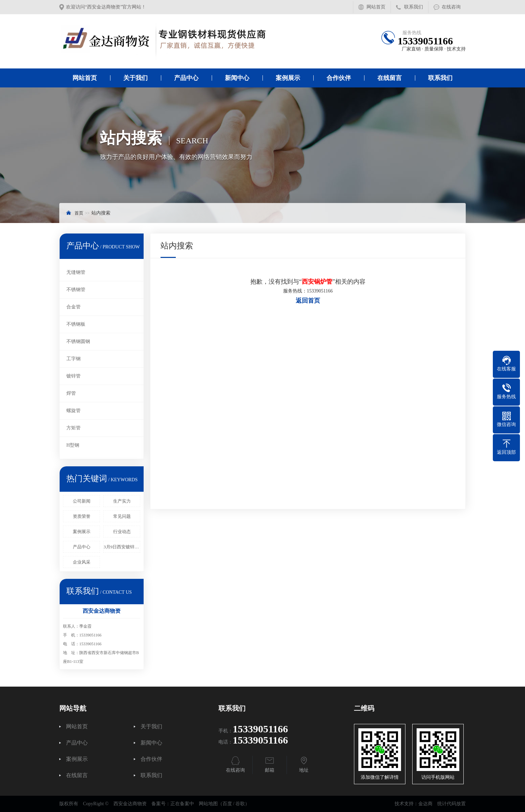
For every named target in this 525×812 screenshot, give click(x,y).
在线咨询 (451, 7)
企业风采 (82, 562)
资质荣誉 (82, 516)
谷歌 (240, 804)
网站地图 (208, 804)
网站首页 (376, 7)
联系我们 (414, 7)
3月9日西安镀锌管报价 (122, 547)
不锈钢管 (76, 290)
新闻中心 (237, 78)
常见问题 (122, 516)
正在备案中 (182, 804)
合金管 (73, 307)
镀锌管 (73, 376)
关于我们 (135, 78)
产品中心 (186, 78)
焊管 (71, 393)
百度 (227, 804)
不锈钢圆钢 (78, 341)
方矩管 (73, 428)
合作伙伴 (339, 78)
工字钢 (73, 359)
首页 (79, 213)
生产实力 (122, 501)
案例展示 (288, 78)
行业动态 (122, 532)
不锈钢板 (76, 324)
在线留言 (390, 78)
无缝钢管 (76, 272)
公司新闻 (82, 501)
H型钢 (73, 445)
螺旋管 (73, 411)
